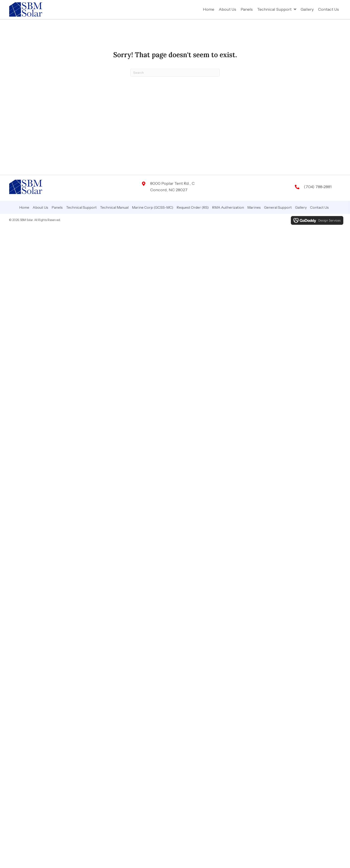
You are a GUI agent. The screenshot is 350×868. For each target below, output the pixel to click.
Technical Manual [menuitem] (114, 207)
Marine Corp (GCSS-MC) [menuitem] (153, 207)
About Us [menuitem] (40, 207)
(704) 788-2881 (318, 187)
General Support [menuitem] (278, 207)
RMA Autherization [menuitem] (228, 207)
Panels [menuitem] (57, 207)
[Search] (175, 73)
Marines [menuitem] (254, 207)
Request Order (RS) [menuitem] (193, 207)
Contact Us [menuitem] (319, 207)
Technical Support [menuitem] (81, 207)
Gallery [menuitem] (301, 207)
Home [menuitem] (24, 207)
